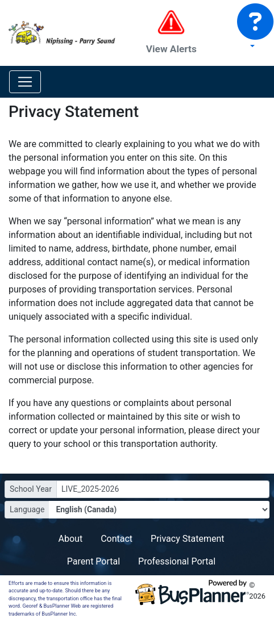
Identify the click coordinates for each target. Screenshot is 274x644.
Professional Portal (177, 561)
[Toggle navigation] (25, 82)
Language (27, 509)
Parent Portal (94, 561)
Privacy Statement (187, 539)
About (71, 539)
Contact (117, 539)
